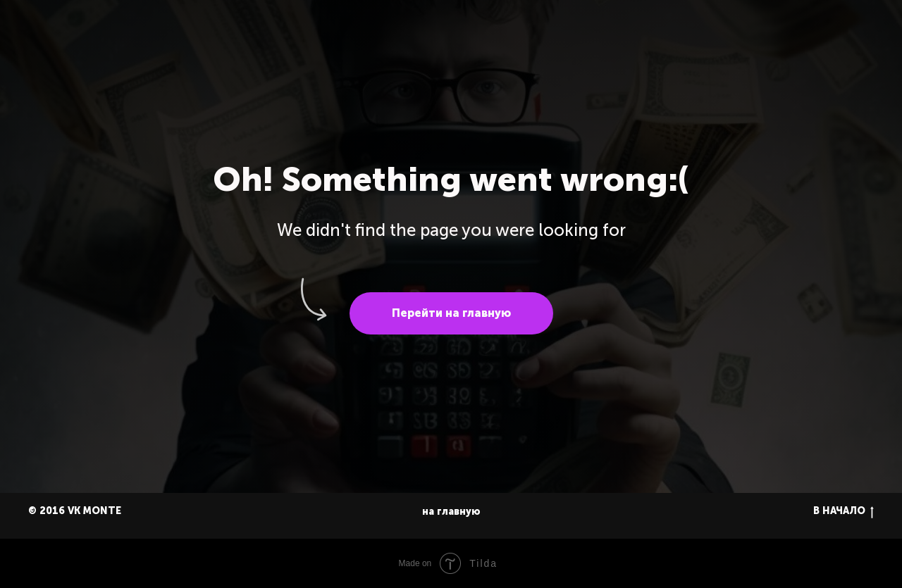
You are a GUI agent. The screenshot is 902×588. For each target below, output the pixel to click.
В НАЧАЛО (844, 512)
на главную (451, 512)
